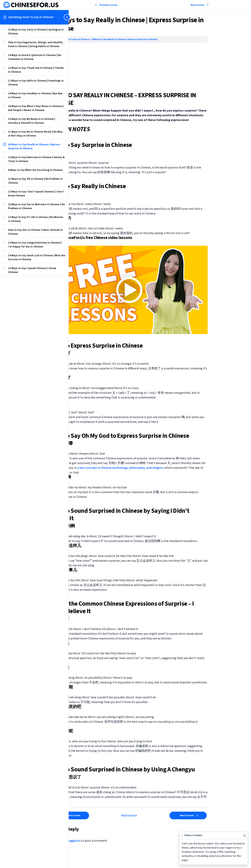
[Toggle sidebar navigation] (67, 17)
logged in (107, 847)
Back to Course (160, 821)
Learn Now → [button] (94, 341)
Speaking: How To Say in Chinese (31, 17)
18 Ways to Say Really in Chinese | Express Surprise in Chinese (158, 39)
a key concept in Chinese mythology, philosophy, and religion (158, 469)
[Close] (244, 835)
